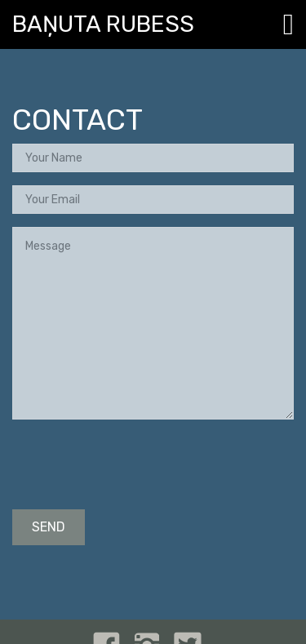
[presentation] (136, 464)
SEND (49, 527)
